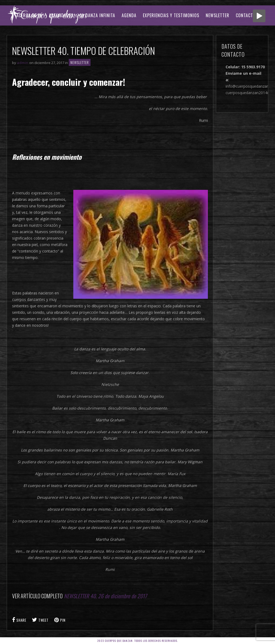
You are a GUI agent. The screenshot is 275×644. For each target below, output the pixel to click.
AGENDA (129, 15)
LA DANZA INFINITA (97, 15)
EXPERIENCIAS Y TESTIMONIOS (171, 15)
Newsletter (218, 15)
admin (23, 63)
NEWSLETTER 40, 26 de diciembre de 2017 (105, 596)
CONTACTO (246, 15)
